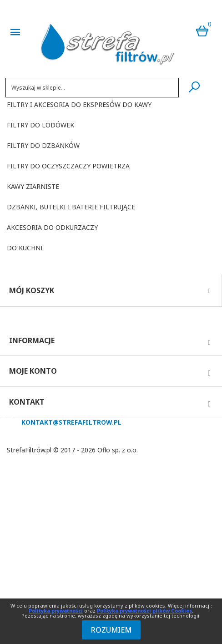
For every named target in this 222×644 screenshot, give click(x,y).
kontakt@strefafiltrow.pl (71, 422)
